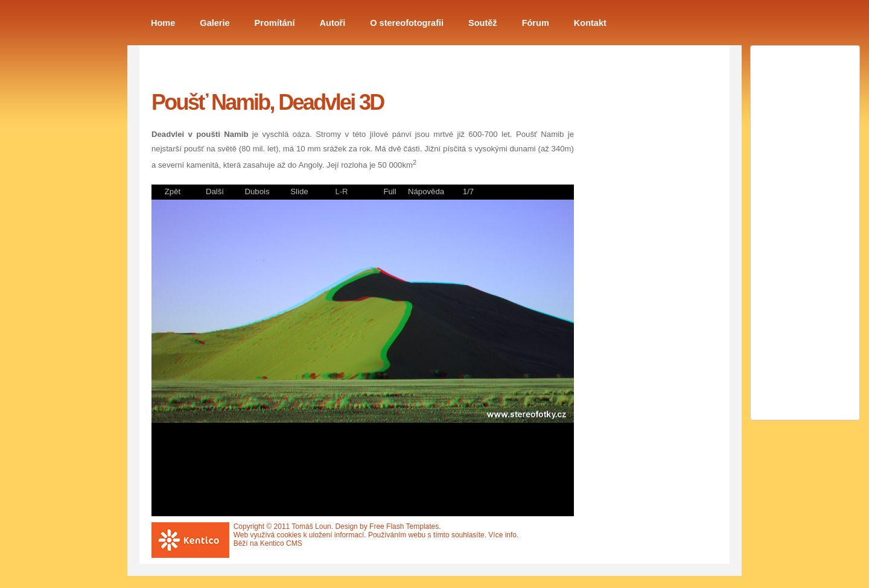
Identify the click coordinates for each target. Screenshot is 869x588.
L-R (341, 191)
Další (215, 191)
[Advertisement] (640, 255)
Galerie (215, 23)
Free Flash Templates (404, 526)
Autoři (333, 23)
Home (163, 23)
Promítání (275, 23)
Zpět (173, 191)
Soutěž (483, 23)
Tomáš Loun (311, 526)
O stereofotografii (407, 23)
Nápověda (426, 191)
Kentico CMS (281, 543)
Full (390, 191)
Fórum (536, 23)
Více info (502, 535)
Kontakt (590, 23)
